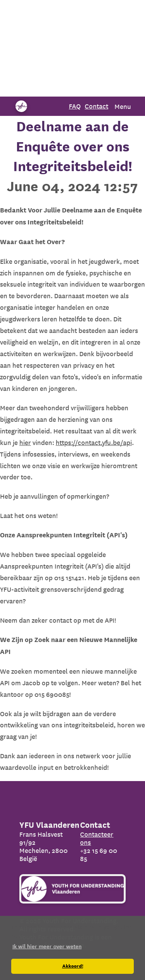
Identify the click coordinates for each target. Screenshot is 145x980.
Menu (123, 106)
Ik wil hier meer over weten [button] (47, 946)
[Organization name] (21, 106)
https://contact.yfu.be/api (94, 442)
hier (25, 442)
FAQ (75, 106)
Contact (96, 106)
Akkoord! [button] (73, 966)
